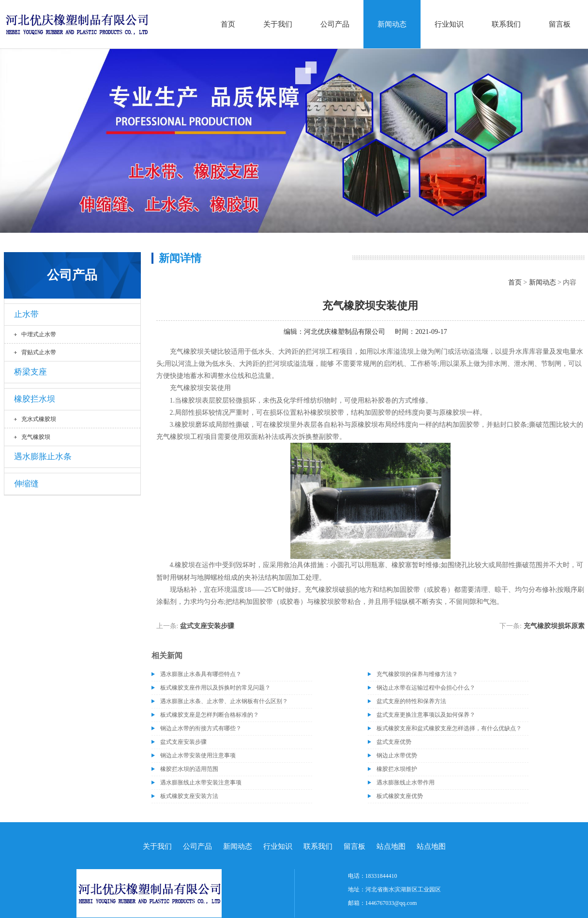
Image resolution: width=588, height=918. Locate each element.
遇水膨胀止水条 (43, 457)
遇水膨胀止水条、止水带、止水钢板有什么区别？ (224, 701)
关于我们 (278, 24)
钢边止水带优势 (397, 755)
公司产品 (335, 24)
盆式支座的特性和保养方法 (411, 701)
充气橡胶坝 (36, 437)
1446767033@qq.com (391, 903)
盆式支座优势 (394, 742)
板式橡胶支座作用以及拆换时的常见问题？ (215, 688)
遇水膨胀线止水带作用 (406, 783)
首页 (228, 24)
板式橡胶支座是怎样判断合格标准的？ (210, 715)
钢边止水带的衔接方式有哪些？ (201, 728)
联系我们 (506, 24)
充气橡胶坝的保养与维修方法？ (417, 674)
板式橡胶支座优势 (400, 796)
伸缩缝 (26, 484)
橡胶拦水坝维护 (397, 769)
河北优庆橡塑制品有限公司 (345, 332)
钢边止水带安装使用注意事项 (198, 755)
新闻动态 (392, 24)
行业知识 (449, 24)
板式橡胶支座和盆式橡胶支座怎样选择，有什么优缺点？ (449, 728)
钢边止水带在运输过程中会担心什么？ (426, 688)
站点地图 (391, 846)
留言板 (560, 24)
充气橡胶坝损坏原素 (554, 626)
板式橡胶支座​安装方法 (189, 796)
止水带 (26, 314)
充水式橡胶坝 (39, 419)
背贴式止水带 (39, 352)
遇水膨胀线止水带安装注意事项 (201, 783)
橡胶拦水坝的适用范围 (189, 769)
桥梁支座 (30, 372)
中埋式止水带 (39, 334)
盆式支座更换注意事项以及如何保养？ (426, 715)
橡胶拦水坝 (35, 399)
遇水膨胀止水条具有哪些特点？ (201, 674)
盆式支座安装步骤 (207, 626)
